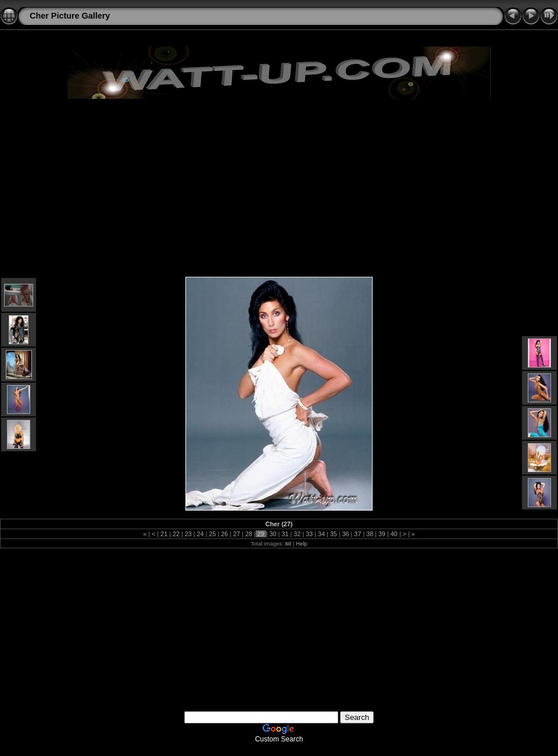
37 (357, 534)
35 (334, 534)
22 (176, 534)
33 (309, 534)
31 (285, 534)
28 (249, 534)
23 (188, 534)
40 (394, 534)
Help (302, 543)
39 (382, 534)
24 (201, 534)
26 (224, 534)
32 (297, 534)
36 (346, 534)
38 (370, 534)
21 (164, 534)
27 (237, 534)
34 (321, 534)
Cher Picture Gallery (70, 16)
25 (212, 534)
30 (273, 534)
